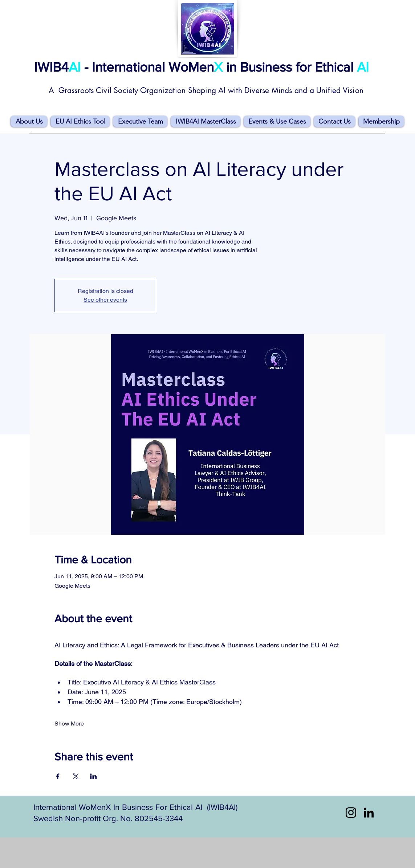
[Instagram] (351, 813)
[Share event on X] (76, 776)
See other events (105, 300)
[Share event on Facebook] (58, 776)
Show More (69, 724)
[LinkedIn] (369, 813)
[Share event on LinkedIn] (93, 776)
